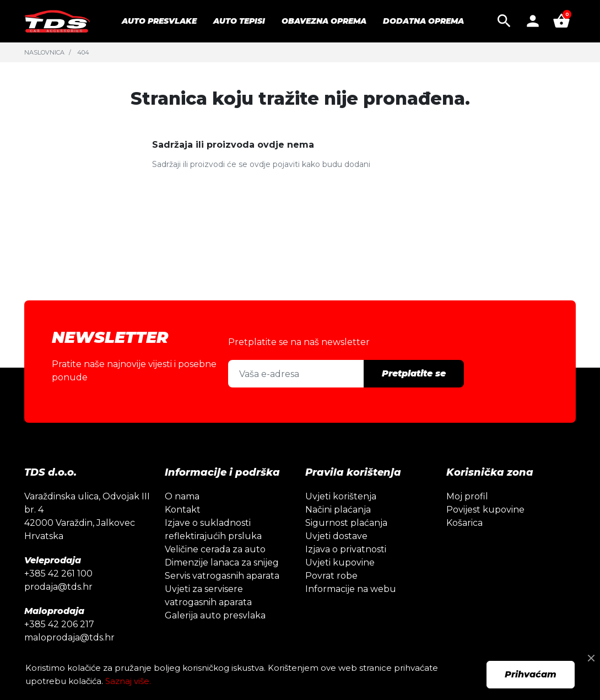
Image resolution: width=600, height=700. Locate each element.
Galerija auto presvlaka (215, 615)
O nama (182, 496)
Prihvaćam (531, 674)
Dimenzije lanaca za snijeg (222, 562)
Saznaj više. (128, 681)
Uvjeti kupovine (340, 562)
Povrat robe (331, 576)
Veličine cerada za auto (215, 549)
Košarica (464, 523)
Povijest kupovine (485, 510)
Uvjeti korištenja (341, 496)
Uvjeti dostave (336, 536)
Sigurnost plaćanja (346, 523)
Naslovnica (44, 52)
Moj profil (467, 496)
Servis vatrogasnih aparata (222, 576)
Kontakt (183, 510)
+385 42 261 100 (58, 574)
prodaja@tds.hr (58, 587)
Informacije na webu (351, 589)
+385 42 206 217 (59, 624)
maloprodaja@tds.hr (69, 637)
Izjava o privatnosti (346, 549)
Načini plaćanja (338, 510)
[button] (504, 21)
